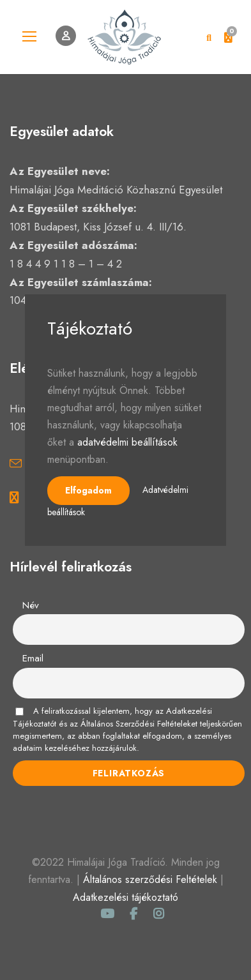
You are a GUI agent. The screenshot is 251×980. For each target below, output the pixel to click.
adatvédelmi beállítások (127, 442)
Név (31, 605)
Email (33, 658)
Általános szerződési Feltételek (150, 879)
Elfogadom (88, 490)
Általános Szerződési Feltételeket (139, 724)
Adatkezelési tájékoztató (125, 897)
